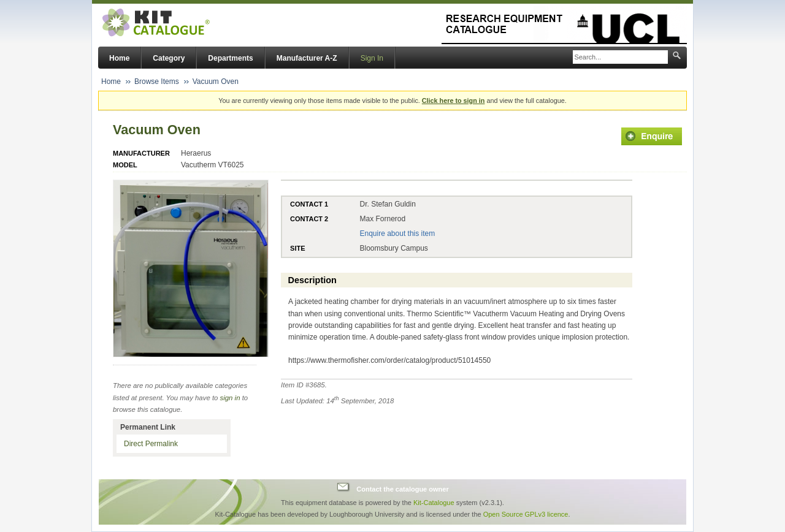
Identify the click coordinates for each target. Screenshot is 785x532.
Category (169, 58)
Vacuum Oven (216, 82)
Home (119, 58)
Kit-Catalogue (434, 503)
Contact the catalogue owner (402, 488)
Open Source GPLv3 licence (526, 514)
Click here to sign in (454, 101)
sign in (230, 398)
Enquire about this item (397, 234)
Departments (230, 58)
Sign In (372, 58)
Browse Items (157, 82)
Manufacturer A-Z (307, 58)
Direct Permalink (151, 444)
